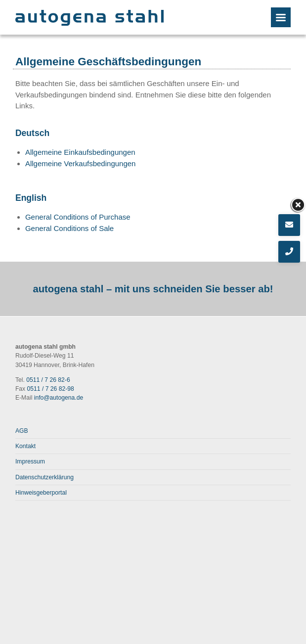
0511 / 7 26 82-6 (48, 380)
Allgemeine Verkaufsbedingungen (81, 163)
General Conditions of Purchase (78, 217)
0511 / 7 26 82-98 (51, 389)
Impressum (30, 461)
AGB (22, 431)
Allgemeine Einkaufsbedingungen (80, 152)
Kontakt (25, 446)
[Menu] (281, 17)
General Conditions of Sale (69, 228)
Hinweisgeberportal (41, 493)
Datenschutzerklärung (44, 477)
